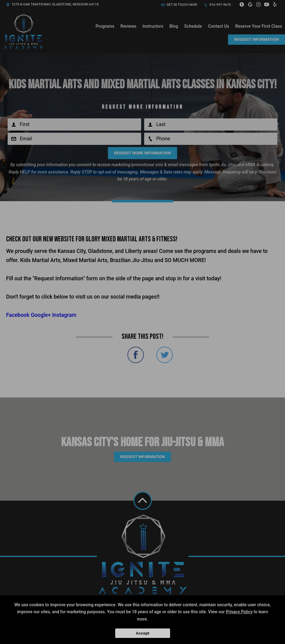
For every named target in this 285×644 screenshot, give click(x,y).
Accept (142, 633)
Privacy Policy (239, 612)
